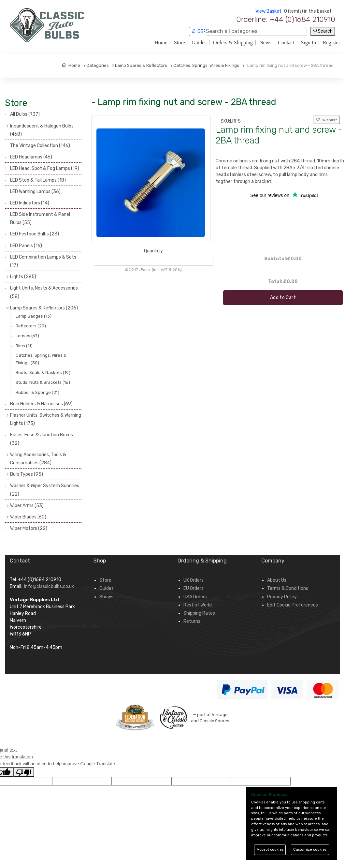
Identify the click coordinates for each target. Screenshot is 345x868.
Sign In (309, 43)
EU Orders (194, 588)
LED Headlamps (31, 157)
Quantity (153, 251)
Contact (286, 43)
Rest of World (198, 605)
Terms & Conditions (288, 588)
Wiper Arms (27, 506)
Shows (106, 597)
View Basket (268, 11)
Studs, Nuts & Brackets (43, 382)
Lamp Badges (34, 316)
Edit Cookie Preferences (293, 605)
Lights (23, 277)
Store (180, 43)
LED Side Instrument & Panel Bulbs (40, 218)
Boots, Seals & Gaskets (43, 373)
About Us (277, 580)
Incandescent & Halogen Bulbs (42, 130)
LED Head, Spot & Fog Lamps (45, 168)
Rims (24, 346)
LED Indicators (30, 203)
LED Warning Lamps (35, 192)
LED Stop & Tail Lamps (38, 180)
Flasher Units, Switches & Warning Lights (46, 419)
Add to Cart (283, 298)
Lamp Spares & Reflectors (44, 308)
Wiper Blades (28, 517)
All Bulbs (25, 114)
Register (331, 43)
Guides (199, 43)
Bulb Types (27, 474)
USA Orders (195, 597)
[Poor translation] (24, 772)
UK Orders (194, 580)
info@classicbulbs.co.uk (49, 586)
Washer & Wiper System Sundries (45, 490)
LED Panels (26, 246)
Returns (192, 621)
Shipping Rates (199, 613)
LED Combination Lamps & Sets (43, 261)
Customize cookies (310, 850)
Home (161, 43)
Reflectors (31, 326)
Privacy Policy (282, 597)
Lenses (27, 336)
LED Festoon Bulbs (35, 234)
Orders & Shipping (233, 43)
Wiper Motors (29, 528)
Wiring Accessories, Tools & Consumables (38, 459)
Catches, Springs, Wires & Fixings (41, 359)
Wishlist (327, 120)
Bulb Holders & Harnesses (41, 404)
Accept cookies (270, 850)
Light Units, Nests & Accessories (44, 292)
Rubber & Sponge (37, 392)
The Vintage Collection (40, 146)
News (265, 43)
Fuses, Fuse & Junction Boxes (42, 439)
